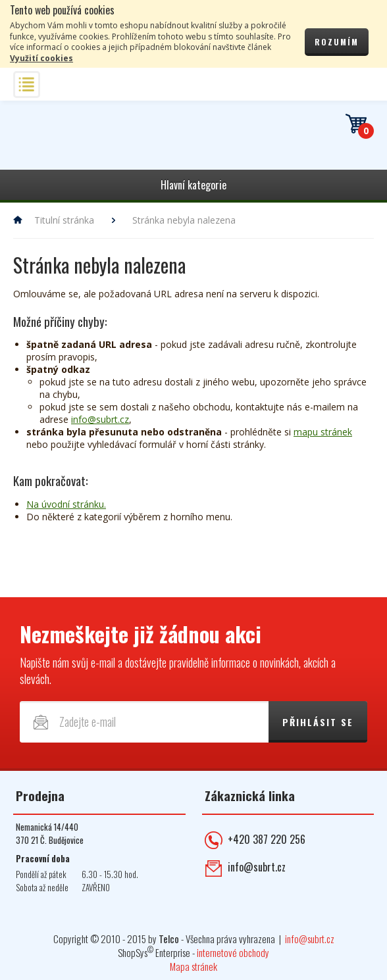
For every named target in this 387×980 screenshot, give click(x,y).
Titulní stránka (64, 220)
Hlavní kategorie (193, 185)
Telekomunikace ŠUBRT (89, 141)
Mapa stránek (193, 966)
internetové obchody (233, 952)
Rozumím (337, 42)
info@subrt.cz (100, 419)
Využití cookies (41, 58)
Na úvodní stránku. (66, 504)
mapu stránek (323, 432)
